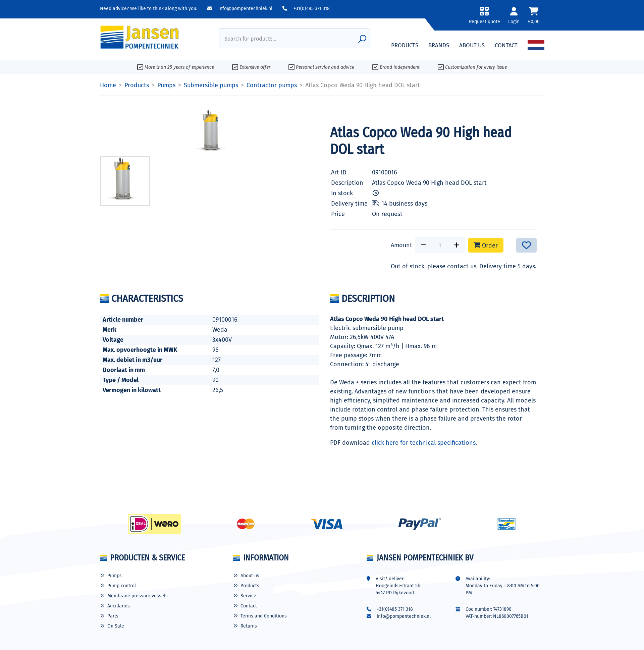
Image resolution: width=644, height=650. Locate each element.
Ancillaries (119, 606)
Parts (113, 616)
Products (250, 586)
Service (248, 596)
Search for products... (250, 39)
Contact (249, 606)
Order (486, 246)
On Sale (116, 626)
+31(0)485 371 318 (306, 9)
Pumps (115, 576)
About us (250, 576)
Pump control (122, 586)
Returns (249, 626)
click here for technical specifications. (424, 443)
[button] (483, 18)
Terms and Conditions (264, 616)
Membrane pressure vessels (138, 596)
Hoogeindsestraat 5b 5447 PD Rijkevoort (398, 589)
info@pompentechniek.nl (240, 9)
